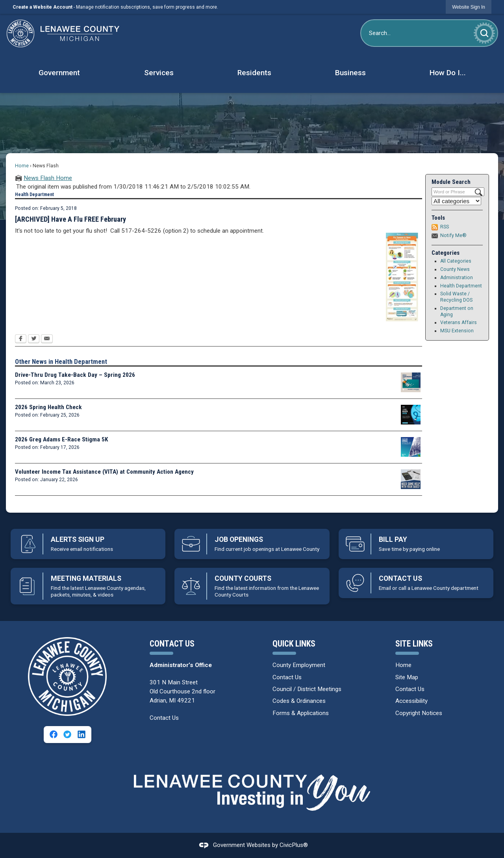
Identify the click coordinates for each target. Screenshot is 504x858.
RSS (445, 227)
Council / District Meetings (307, 689)
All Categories (456, 261)
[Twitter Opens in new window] (34, 339)
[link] (469, 7)
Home (22, 166)
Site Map (407, 677)
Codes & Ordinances (299, 701)
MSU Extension (457, 331)
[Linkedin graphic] (82, 734)
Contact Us (164, 718)
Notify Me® (453, 235)
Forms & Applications (301, 713)
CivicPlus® (294, 845)
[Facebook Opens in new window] (21, 339)
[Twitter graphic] (67, 734)
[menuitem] (59, 73)
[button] (484, 33)
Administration (457, 278)
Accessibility (411, 701)
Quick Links (294, 644)
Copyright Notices (419, 713)
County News (455, 269)
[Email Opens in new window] (47, 339)
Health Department (461, 286)
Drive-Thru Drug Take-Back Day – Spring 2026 (75, 375)
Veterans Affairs (459, 322)
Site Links (414, 644)
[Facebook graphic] (54, 734)
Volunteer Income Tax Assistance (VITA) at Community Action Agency (104, 472)
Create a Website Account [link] (43, 7)
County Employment (299, 665)
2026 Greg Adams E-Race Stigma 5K (61, 439)
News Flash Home (48, 178)
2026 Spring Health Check (48, 407)
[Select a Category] (456, 201)
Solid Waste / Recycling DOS (456, 297)
